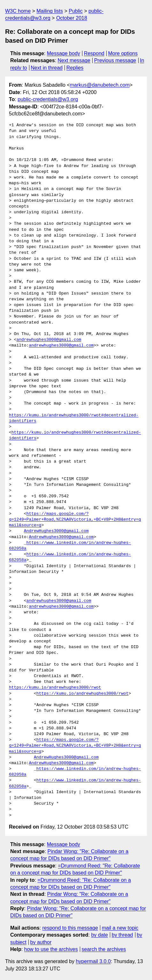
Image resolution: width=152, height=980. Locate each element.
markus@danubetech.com (100, 85)
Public (76, 11)
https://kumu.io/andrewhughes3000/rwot (55, 688)
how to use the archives (51, 949)
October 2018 (72, 18)
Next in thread (47, 68)
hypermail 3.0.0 (93, 961)
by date (99, 935)
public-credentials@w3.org (48, 99)
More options (123, 53)
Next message (74, 60)
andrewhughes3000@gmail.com (49, 340)
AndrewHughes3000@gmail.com (56, 531)
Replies (75, 68)
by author (41, 942)
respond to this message (70, 928)
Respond (94, 53)
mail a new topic (120, 928)
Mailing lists (50, 11)
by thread (122, 935)
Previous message (115, 60)
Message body (64, 53)
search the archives (104, 949)
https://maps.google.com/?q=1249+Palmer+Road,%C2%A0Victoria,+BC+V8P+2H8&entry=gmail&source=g (75, 520)
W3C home (18, 11)
